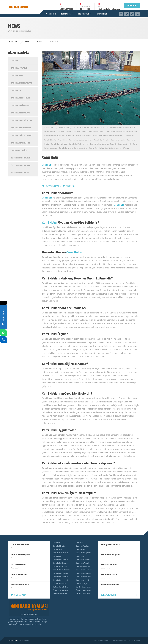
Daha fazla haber (18, 595)
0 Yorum (126, 148)
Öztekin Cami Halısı (115, 136)
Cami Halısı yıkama (66, 148)
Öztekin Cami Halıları (83, 136)
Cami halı (46, 165)
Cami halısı (47, 198)
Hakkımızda (65, 14)
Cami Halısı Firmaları (64, 132)
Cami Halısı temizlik (125, 144)
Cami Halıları (100, 128)
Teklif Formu (101, 14)
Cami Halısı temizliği (52, 136)
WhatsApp (132, 5)
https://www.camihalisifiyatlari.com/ (59, 186)
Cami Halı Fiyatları (88, 128)
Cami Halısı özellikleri (130, 132)
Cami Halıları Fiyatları (113, 128)
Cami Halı (76, 128)
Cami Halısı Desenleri (102, 140)
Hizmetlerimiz (83, 14)
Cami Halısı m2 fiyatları (96, 132)
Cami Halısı (51, 14)
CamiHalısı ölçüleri (68, 136)
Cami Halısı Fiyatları (80, 132)
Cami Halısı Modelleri (113, 132)
